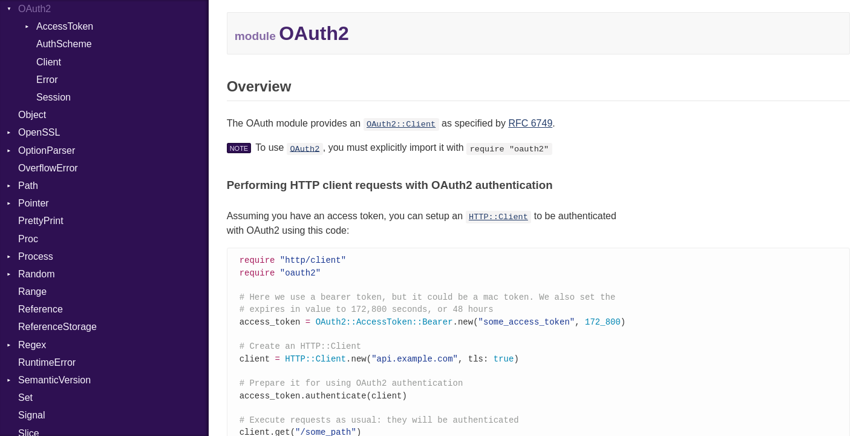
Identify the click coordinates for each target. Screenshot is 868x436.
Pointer (34, 203)
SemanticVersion (54, 380)
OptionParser (47, 150)
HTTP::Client (498, 217)
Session (54, 97)
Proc (28, 239)
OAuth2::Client (401, 124)
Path (28, 186)
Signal (31, 415)
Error (47, 80)
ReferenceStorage (57, 327)
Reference (41, 309)
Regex (32, 345)
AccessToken (65, 26)
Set (25, 398)
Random (36, 274)
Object (32, 115)
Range (32, 292)
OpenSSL (39, 132)
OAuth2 (34, 9)
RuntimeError (47, 362)
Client (49, 62)
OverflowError (48, 168)
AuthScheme (64, 44)
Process (36, 256)
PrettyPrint (41, 221)
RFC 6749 (530, 123)
